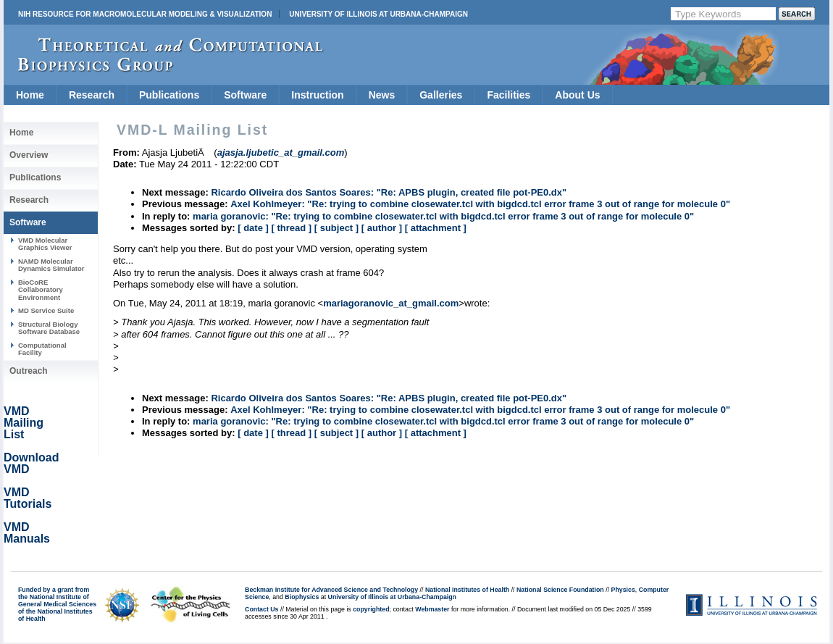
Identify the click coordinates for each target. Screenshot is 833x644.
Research (92, 95)
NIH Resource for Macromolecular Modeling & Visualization (145, 14)
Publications (169, 95)
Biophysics (302, 597)
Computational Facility (42, 349)
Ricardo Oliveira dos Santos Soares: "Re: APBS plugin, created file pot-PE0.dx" (389, 192)
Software (245, 95)
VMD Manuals (27, 533)
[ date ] (253, 228)
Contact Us (261, 609)
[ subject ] (336, 228)
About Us (577, 95)
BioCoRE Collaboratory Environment (41, 290)
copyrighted (371, 609)
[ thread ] (291, 228)
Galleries (441, 95)
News (382, 95)
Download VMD (31, 463)
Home (30, 95)
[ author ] (382, 228)
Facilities (508, 95)
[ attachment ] (436, 228)
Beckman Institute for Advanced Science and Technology (331, 590)
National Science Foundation (560, 590)
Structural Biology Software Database (49, 328)
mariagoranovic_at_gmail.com (391, 303)
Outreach (29, 371)
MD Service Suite (46, 310)
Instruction (317, 95)
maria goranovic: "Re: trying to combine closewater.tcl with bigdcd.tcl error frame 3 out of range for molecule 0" (443, 216)
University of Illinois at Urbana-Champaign (378, 14)
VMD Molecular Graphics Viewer (45, 244)
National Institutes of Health (467, 590)
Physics (623, 590)
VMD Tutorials (28, 498)
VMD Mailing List (24, 423)
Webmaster (432, 609)
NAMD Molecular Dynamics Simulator (51, 265)
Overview (29, 155)
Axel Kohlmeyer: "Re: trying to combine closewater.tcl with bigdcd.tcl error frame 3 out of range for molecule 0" (480, 204)
